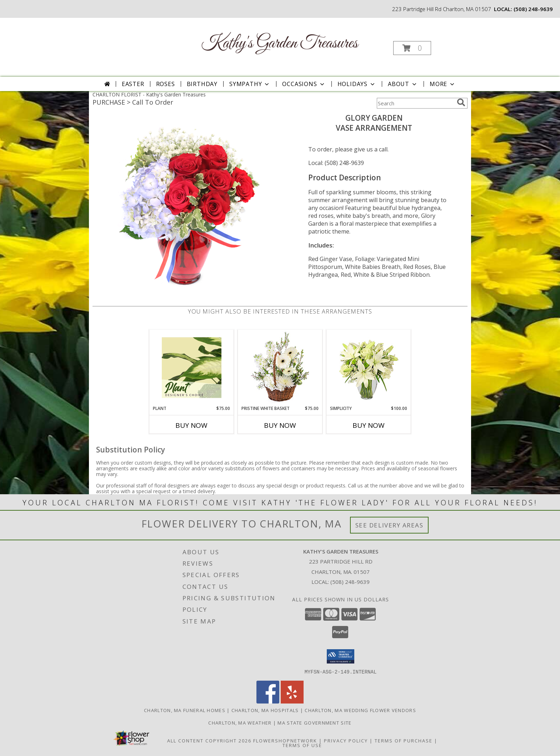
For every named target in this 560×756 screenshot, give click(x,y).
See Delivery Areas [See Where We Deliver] (389, 525)
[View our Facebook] (268, 701)
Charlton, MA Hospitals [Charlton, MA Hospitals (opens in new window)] (265, 710)
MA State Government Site (314, 722)
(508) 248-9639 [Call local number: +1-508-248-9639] (533, 9)
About (403, 84)
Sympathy (250, 84)
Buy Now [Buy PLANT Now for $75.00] (191, 425)
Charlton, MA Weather (240, 722)
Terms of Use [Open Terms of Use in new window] (302, 745)
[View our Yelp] (292, 701)
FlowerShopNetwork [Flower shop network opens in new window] (285, 740)
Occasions (304, 84)
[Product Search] (415, 103)
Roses (166, 84)
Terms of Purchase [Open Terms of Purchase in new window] (404, 740)
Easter (133, 84)
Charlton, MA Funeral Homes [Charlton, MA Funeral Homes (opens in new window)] (185, 710)
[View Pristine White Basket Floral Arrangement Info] (280, 368)
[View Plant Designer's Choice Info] (192, 367)
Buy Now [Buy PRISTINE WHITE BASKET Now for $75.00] (280, 425)
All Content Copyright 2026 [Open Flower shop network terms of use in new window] (209, 740)
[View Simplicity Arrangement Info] (369, 368)
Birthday (202, 84)
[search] (461, 102)
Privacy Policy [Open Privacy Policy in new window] (346, 740)
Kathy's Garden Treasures (279, 43)
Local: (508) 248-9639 (336, 163)
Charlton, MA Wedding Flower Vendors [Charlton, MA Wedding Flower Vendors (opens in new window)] (360, 710)
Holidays (357, 84)
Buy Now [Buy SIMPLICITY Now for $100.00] (369, 425)
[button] (412, 48)
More (443, 84)
